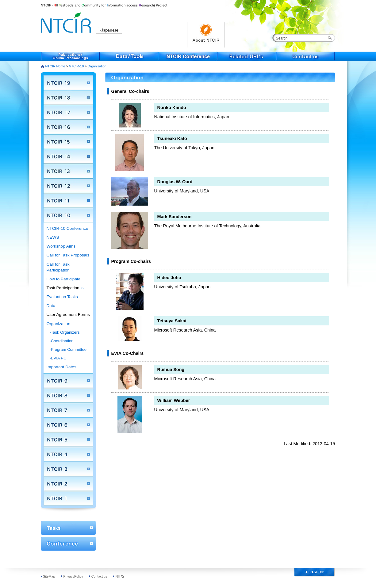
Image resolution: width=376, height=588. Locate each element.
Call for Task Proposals (68, 255)
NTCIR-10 (77, 66)
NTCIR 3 (68, 469)
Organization (59, 324)
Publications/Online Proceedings (70, 56)
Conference (68, 544)
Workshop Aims (61, 246)
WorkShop (68, 528)
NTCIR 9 (68, 381)
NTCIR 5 (68, 439)
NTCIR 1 (68, 498)
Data (51, 306)
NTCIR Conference (188, 56)
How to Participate (64, 279)
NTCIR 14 (68, 156)
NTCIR (67, 22)
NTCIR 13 (68, 171)
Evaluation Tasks (62, 297)
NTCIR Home (55, 66)
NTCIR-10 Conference (67, 228)
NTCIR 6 (68, 425)
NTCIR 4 (68, 454)
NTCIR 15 (68, 142)
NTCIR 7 (68, 410)
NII (119, 576)
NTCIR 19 (68, 83)
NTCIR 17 (68, 112)
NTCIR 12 (68, 186)
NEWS (53, 237)
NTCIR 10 (68, 215)
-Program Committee (68, 349)
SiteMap (49, 576)
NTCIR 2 (68, 484)
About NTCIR (206, 35)
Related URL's (247, 56)
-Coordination (62, 341)
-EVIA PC (58, 358)
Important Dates (61, 367)
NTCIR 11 (68, 200)
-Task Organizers (65, 332)
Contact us (306, 56)
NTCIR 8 (68, 395)
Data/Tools (129, 56)
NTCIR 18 (68, 97)
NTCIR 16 (68, 127)
